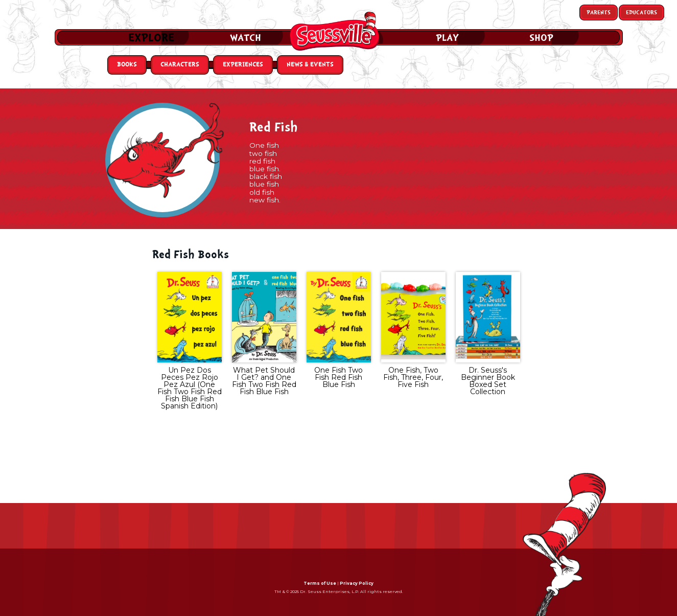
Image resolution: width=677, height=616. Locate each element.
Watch (246, 38)
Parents (599, 13)
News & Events (310, 65)
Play (447, 38)
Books (127, 65)
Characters (180, 65)
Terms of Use (320, 583)
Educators (641, 13)
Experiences (243, 65)
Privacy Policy (357, 583)
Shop (541, 38)
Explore (151, 38)
